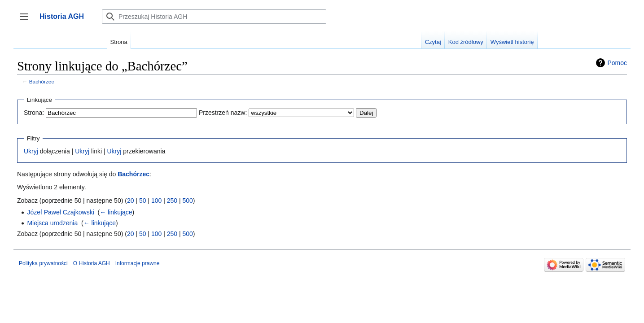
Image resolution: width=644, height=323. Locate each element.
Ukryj (31, 151)
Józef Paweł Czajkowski (60, 212)
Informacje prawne (138, 263)
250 (172, 201)
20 (131, 201)
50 (143, 201)
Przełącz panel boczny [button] (27, 21)
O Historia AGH (92, 263)
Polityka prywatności (43, 263)
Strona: (34, 113)
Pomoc (617, 63)
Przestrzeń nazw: (223, 113)
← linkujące (116, 212)
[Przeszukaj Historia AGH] (214, 17)
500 (187, 201)
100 (156, 201)
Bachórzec (42, 81)
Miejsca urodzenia (52, 223)
